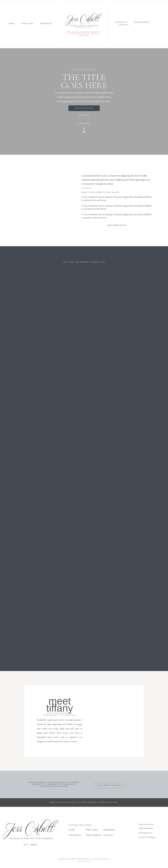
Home (11, 24)
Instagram (146, 828)
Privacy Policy (84, 861)
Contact (124, 25)
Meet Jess (27, 24)
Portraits (121, 22)
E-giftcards (147, 837)
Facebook (145, 833)
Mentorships (142, 22)
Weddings (46, 24)
